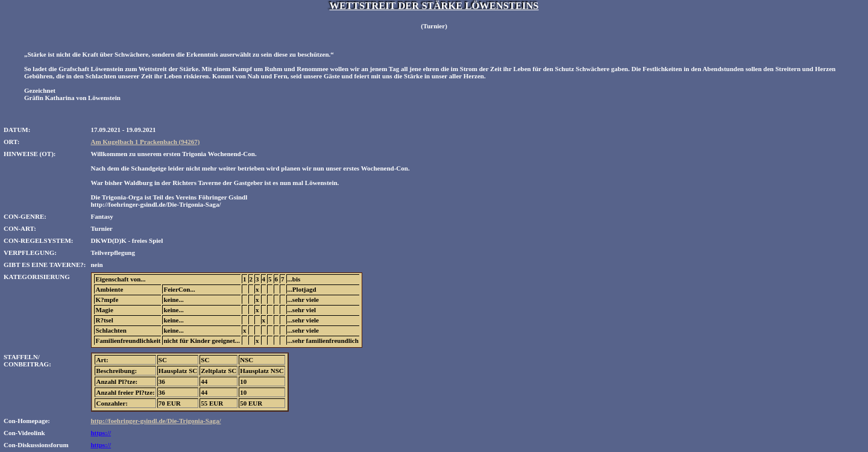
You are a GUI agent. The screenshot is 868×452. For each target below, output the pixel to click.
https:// (101, 433)
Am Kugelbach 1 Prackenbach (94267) (145, 142)
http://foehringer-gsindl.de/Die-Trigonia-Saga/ (156, 421)
